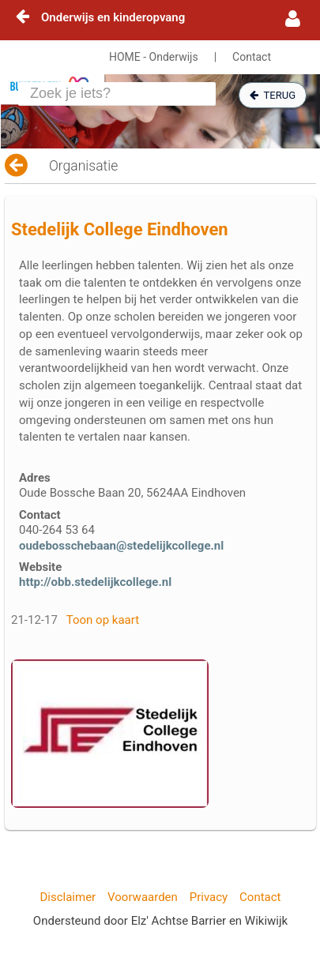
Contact (252, 57)
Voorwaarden (143, 897)
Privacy (209, 897)
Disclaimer (68, 897)
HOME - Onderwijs (154, 57)
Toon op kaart (103, 620)
